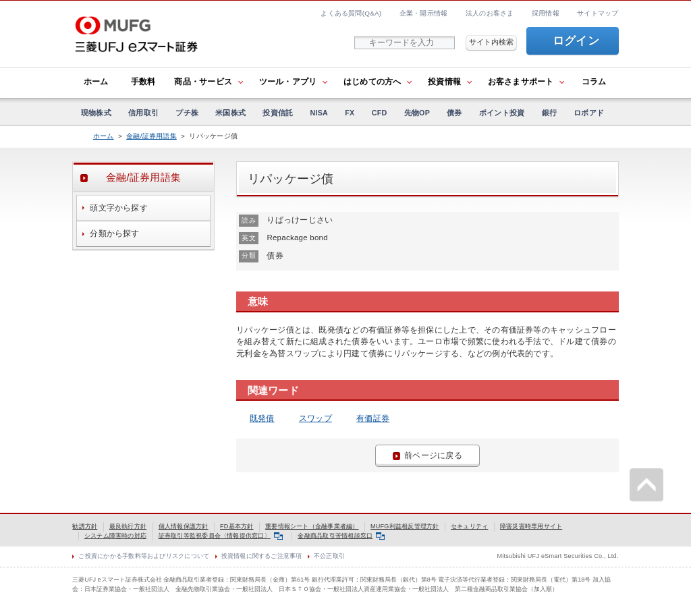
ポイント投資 (502, 113)
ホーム (96, 82)
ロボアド (589, 113)
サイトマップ (598, 13)
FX (350, 113)
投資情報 (444, 82)
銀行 (549, 113)
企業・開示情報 (424, 13)
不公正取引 (329, 556)
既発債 (262, 418)
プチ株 (187, 113)
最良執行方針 (128, 526)
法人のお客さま (490, 13)
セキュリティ (469, 526)
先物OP (417, 113)
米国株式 (230, 113)
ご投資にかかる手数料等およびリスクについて (144, 556)
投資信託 (278, 113)
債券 (454, 113)
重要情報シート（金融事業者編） (312, 526)
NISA (320, 113)
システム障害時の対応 (115, 536)
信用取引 (143, 113)
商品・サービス (203, 82)
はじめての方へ (372, 82)
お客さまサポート (521, 82)
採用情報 (546, 13)
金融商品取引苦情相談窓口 (341, 536)
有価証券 (373, 418)
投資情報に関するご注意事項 (262, 556)
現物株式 (96, 113)
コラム (594, 82)
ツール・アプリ (288, 82)
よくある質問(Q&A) (351, 13)
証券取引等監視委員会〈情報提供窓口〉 (221, 536)
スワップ (315, 418)
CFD (380, 113)
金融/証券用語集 (151, 136)
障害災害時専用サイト (531, 526)
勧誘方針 (85, 526)
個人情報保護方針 (184, 526)
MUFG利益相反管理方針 (405, 526)
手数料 (143, 82)
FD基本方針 (237, 526)
